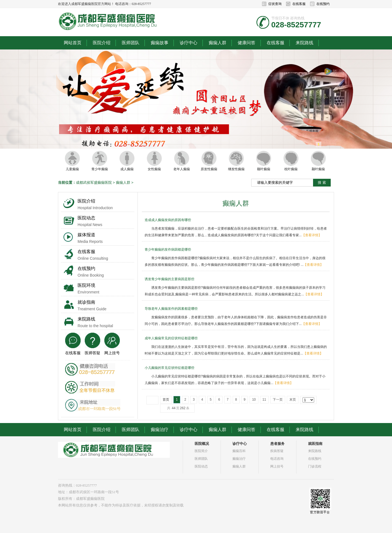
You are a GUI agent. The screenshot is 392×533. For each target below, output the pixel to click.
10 (254, 400)
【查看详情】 (312, 235)
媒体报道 (86, 235)
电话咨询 (277, 459)
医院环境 (86, 285)
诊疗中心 (189, 43)
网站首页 (73, 43)
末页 (293, 400)
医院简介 (201, 451)
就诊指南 (86, 302)
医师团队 (131, 43)
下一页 (278, 400)
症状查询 (275, 4)
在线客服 (299, 4)
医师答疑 (92, 353)
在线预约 (323, 4)
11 (264, 400)
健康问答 (247, 43)
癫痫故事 (160, 43)
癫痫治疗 (160, 430)
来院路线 (304, 43)
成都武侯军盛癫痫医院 (94, 183)
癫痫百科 (239, 451)
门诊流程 (315, 466)
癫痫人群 (218, 43)
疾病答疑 (277, 451)
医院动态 (86, 218)
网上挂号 (112, 353)
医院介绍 (102, 43)
